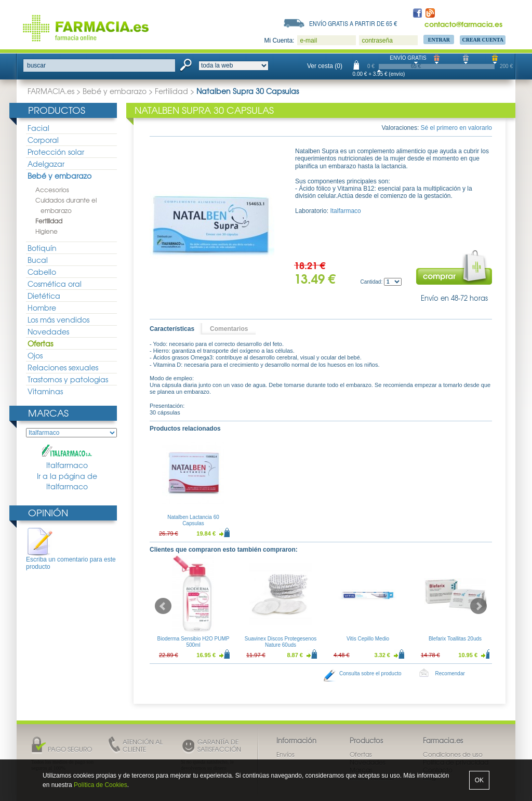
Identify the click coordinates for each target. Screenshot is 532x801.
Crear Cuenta (483, 40)
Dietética (44, 296)
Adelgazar (46, 164)
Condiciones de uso (453, 754)
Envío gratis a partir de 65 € (353, 23)
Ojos (35, 355)
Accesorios (52, 190)
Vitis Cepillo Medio (368, 639)
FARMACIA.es (51, 91)
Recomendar (450, 673)
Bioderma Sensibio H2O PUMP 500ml (194, 642)
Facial (38, 128)
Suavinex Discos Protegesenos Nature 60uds (281, 642)
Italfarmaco (67, 457)
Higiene (46, 231)
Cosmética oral (55, 284)
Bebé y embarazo (115, 91)
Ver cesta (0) (325, 66)
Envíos (285, 754)
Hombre (42, 308)
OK (479, 780)
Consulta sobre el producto (370, 673)
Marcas (48, 413)
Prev (163, 606)
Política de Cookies (101, 785)
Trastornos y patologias (68, 379)
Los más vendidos (58, 319)
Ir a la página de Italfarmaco (67, 481)
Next (478, 606)
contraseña (377, 41)
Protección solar (56, 152)
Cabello (42, 272)
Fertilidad (171, 91)
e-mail (308, 41)
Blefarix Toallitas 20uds (455, 639)
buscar (36, 65)
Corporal (43, 140)
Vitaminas (45, 391)
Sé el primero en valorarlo (456, 128)
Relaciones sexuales (63, 367)
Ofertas (40, 343)
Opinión (48, 512)
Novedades (48, 331)
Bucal (38, 260)
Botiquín (42, 248)
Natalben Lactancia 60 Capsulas (193, 520)
